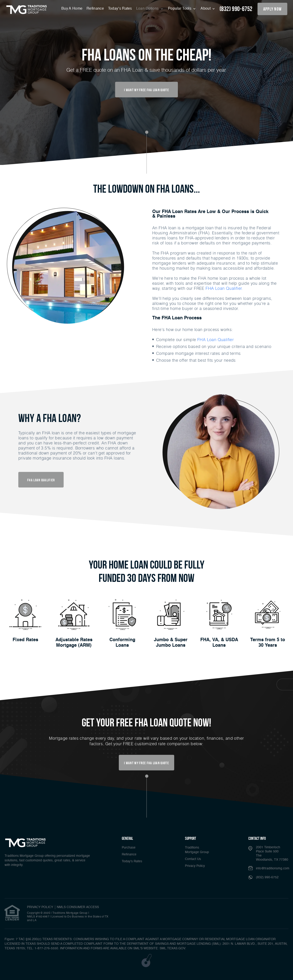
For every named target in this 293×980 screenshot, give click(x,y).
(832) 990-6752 (236, 9)
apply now (273, 9)
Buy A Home (72, 9)
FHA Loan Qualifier (216, 339)
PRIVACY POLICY (40, 907)
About (206, 9)
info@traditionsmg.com (273, 868)
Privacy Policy (195, 866)
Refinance (95, 9)
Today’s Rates (120, 9)
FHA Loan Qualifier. (224, 288)
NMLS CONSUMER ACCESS (78, 907)
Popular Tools (180, 9)
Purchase (129, 848)
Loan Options (148, 9)
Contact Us (193, 859)
